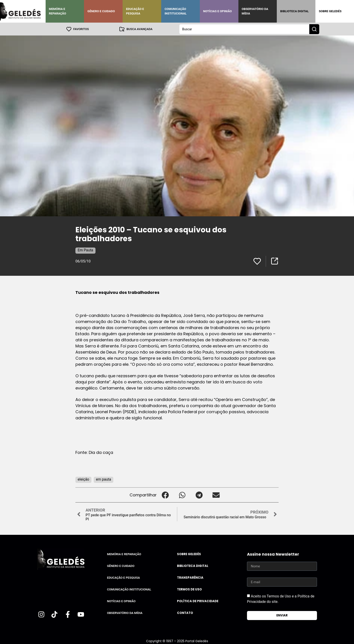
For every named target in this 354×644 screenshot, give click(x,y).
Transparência (190, 577)
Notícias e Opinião (218, 11)
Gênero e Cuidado (101, 11)
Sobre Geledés (330, 11)
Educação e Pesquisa (135, 11)
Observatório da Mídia (255, 11)
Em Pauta (85, 250)
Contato (185, 613)
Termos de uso (189, 589)
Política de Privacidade (198, 601)
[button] (165, 495)
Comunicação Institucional (176, 11)
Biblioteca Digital (294, 11)
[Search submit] (314, 29)
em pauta (104, 479)
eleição (83, 479)
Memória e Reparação (58, 11)
